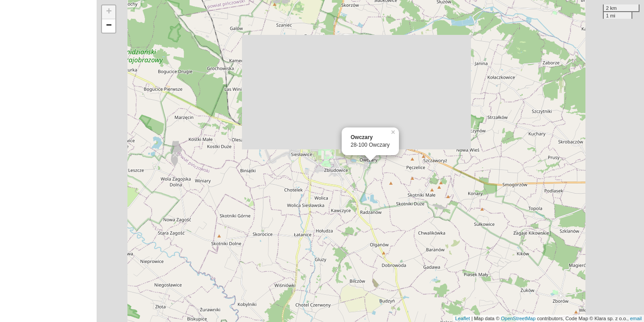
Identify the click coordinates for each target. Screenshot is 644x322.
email (636, 318)
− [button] (109, 26)
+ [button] (109, 12)
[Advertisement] (48, 161)
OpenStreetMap (518, 318)
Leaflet (463, 318)
